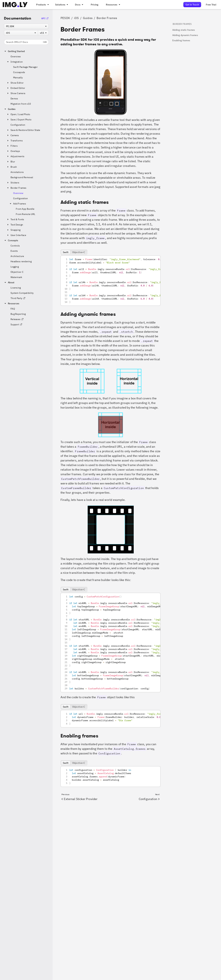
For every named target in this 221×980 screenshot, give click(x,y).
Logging (15, 267)
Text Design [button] (15, 225)
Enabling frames (181, 40)
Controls (15, 246)
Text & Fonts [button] (15, 219)
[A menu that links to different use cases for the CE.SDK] (61, 5)
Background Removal (22, 177)
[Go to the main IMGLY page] (15, 5)
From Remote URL (25, 214)
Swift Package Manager (25, 67)
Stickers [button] (13, 183)
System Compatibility (22, 293)
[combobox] (26, 26)
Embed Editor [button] (16, 88)
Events (14, 251)
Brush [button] (12, 167)
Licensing (16, 288)
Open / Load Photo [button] (18, 114)
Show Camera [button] (16, 93)
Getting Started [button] (14, 51)
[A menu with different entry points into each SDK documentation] (79, 5)
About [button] (9, 282)
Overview (16, 56)
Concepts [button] (11, 240)
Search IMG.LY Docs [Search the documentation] (26, 42)
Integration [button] (15, 62)
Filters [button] (12, 146)
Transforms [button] (15, 141)
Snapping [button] (13, 230)
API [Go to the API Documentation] (45, 18)
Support (16, 324)
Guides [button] (10, 109)
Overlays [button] (13, 151)
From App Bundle (25, 209)
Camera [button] (13, 135)
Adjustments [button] (15, 156)
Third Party (18, 298)
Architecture (17, 256)
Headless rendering (21, 261)
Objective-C (17, 272)
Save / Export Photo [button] (19, 120)
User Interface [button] (16, 235)
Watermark (16, 277)
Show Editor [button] (15, 83)
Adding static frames (184, 30)
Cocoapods (19, 72)
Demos (14, 99)
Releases (17, 319)
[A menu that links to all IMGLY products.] (42, 5)
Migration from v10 (21, 104)
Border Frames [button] (17, 188)
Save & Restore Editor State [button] (23, 130)
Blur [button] (11, 162)
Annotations (17, 172)
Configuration (18, 125)
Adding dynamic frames (185, 35)
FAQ (13, 309)
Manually (18, 78)
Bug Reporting (18, 314)
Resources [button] (12, 303)
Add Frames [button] (18, 204)
